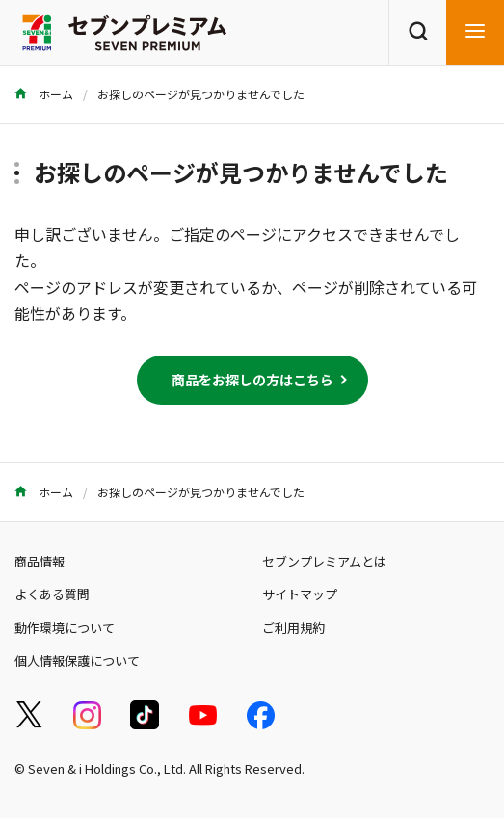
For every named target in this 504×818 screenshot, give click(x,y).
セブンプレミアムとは (324, 561)
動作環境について (65, 628)
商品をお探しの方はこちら (252, 380)
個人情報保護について (77, 660)
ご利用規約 (293, 628)
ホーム (44, 94)
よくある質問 (52, 594)
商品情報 (40, 561)
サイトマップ (300, 594)
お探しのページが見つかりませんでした (201, 94)
